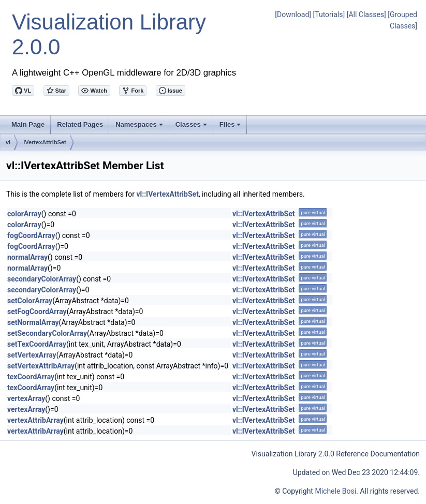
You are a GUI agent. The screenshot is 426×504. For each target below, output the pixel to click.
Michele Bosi (335, 491)
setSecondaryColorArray (47, 333)
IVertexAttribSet (45, 142)
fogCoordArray (31, 235)
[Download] (293, 14)
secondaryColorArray (42, 279)
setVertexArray (32, 355)
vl (8, 142)
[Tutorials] (329, 14)
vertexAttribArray (35, 420)
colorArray (24, 214)
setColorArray (30, 301)
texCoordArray (31, 377)
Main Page (28, 124)
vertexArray (26, 398)
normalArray (27, 257)
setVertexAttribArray (41, 366)
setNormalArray (33, 322)
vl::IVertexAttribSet (167, 194)
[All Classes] (366, 14)
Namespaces (140, 127)
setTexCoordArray (37, 344)
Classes (192, 127)
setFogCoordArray (37, 312)
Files (231, 127)
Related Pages (80, 124)
